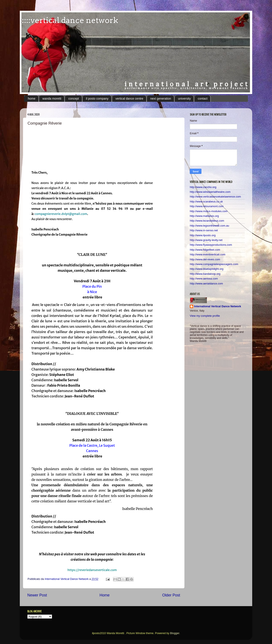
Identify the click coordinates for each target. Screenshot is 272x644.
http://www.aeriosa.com (204, 279)
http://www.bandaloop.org (205, 274)
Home (104, 595)
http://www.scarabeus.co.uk (206, 202)
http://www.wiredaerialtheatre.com (210, 192)
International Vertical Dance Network (218, 306)
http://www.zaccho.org (203, 187)
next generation (161, 99)
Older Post (171, 595)
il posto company (97, 99)
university (184, 99)
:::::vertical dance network (69, 20)
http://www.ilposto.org (203, 235)
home (32, 99)
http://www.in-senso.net (204, 230)
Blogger (175, 633)
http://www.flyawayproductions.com (211, 245)
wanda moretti (52, 99)
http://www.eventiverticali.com (208, 255)
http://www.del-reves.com (205, 259)
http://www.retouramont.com (207, 206)
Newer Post (37, 595)
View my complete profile (205, 316)
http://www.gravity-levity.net (206, 240)
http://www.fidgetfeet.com (205, 250)
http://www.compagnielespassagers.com (214, 264)
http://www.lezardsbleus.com (207, 221)
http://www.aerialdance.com (206, 284)
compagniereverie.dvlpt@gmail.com (61, 214)
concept (73, 99)
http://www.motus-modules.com (209, 211)
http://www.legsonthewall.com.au (209, 226)
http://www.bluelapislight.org (207, 269)
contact (203, 99)
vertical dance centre (129, 99)
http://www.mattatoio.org (204, 216)
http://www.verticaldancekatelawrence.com (215, 197)
